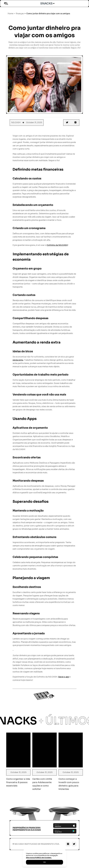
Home (10, 14)
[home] (6, 3)
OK (44, 862)
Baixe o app (64, 677)
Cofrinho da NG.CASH (57, 245)
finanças (20, 14)
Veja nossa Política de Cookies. (39, 858)
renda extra (18, 360)
